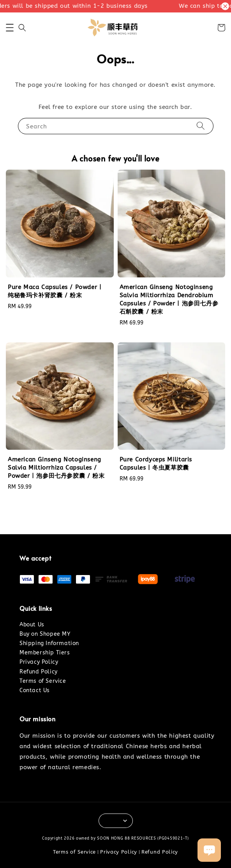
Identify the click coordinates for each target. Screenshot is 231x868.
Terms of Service (43, 681)
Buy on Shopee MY (45, 634)
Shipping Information (49, 643)
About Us (32, 625)
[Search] (201, 126)
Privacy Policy (39, 662)
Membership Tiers (45, 653)
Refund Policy (39, 672)
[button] (10, 28)
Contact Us (35, 690)
